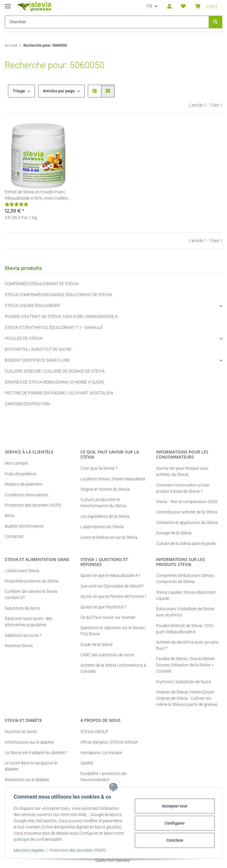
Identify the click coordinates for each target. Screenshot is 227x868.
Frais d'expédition (21, 474)
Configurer (174, 823)
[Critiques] (17, 204)
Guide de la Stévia (97, 645)
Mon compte (16, 463)
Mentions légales (30, 850)
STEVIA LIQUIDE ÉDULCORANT (33, 306)
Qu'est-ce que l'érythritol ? (103, 607)
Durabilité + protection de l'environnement (103, 777)
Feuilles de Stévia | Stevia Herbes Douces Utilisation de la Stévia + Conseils (185, 665)
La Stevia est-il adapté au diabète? (36, 753)
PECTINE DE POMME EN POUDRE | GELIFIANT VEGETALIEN (59, 393)
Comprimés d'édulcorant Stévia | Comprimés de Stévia (185, 579)
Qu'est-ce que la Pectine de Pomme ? (113, 596)
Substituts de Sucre (22, 608)
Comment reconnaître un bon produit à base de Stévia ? (183, 488)
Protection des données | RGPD (79, 850)
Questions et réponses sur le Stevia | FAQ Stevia (113, 631)
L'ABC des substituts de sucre (107, 655)
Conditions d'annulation (26, 495)
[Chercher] (215, 22)
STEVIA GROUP (94, 732)
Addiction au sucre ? (23, 635)
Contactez (14, 536)
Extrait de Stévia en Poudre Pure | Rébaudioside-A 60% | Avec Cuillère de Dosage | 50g (36, 195)
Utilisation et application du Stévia (187, 523)
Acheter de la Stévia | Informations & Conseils (113, 668)
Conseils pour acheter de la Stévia (187, 512)
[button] (169, 6)
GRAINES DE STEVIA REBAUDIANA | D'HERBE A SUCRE (55, 382)
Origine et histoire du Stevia (105, 489)
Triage (19, 91)
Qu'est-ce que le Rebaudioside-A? (110, 575)
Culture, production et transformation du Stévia (103, 503)
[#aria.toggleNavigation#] (8, 4)
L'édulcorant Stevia (22, 571)
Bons (9, 515)
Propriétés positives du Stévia (32, 581)
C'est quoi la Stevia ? (99, 468)
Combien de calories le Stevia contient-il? (31, 594)
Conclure (174, 840)
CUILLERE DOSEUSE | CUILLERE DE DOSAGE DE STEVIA (55, 371)
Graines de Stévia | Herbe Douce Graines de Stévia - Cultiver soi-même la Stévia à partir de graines (187, 698)
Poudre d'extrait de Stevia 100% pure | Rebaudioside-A (185, 629)
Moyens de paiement (24, 484)
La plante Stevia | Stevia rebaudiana (113, 479)
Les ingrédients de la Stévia (105, 516)
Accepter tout (174, 806)
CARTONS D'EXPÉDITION (27, 404)
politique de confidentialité (49, 839)
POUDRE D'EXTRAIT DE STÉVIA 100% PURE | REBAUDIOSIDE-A (61, 316)
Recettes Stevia (19, 646)
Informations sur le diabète (29, 742)
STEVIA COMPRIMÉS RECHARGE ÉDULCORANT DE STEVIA (58, 295)
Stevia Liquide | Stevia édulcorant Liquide (186, 595)
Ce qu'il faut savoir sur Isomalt (108, 617)
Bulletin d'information (24, 526)
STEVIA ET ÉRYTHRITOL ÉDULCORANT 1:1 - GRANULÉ (54, 327)
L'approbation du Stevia (102, 527)
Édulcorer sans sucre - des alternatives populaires (29, 622)
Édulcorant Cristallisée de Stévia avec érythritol (185, 612)
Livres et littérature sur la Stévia (109, 537)
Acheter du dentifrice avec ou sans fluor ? (187, 645)
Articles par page (59, 91)
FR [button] (149, 6)
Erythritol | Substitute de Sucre (184, 682)
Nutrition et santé (21, 732)
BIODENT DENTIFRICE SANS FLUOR (37, 360)
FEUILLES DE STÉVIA (24, 338)
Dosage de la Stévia (174, 533)
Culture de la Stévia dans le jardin (186, 544)
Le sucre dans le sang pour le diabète (31, 766)
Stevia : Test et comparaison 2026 (187, 502)
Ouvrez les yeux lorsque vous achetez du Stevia (182, 471)
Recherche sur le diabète (27, 780)
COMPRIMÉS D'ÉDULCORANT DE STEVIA (42, 284)
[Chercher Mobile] (107, 22)
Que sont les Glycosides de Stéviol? (112, 586)
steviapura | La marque (101, 753)
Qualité (87, 763)
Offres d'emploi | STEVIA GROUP (109, 742)
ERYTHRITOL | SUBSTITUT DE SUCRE (38, 349)
